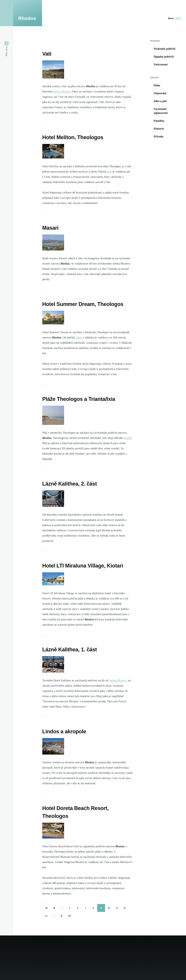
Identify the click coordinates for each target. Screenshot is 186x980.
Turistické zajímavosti (161, 111)
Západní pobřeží (164, 57)
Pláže (157, 85)
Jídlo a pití (160, 101)
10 (110, 909)
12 (126, 909)
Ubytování (160, 93)
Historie (159, 129)
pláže (79, 337)
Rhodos (27, 18)
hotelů (128, 438)
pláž (109, 172)
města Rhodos (62, 91)
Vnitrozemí (161, 64)
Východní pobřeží (164, 49)
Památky (159, 121)
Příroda (158, 136)
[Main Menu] (174, 18)
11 (118, 909)
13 (48, 917)
